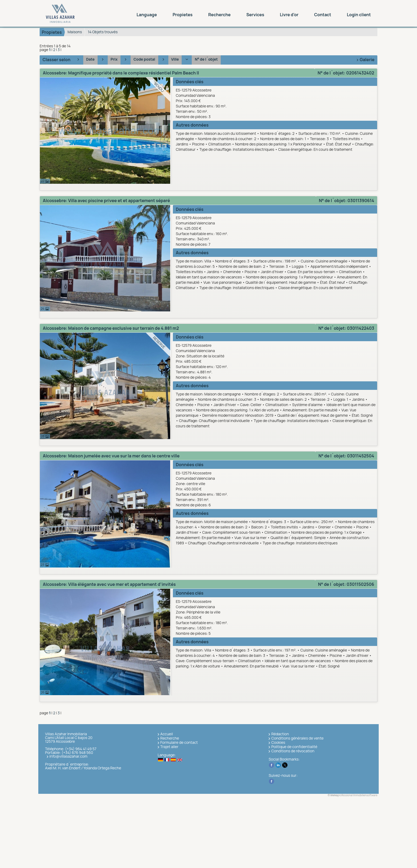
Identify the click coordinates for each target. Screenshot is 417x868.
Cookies (278, 742)
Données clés (190, 82)
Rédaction (280, 734)
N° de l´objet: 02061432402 (346, 73)
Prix (114, 59)
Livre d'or (289, 15)
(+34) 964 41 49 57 (81, 749)
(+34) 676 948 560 (77, 752)
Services (255, 15)
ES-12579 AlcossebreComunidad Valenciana (276, 103)
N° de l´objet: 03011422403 (346, 328)
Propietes (183, 15)
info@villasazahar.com (68, 756)
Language (147, 15)
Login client (359, 15)
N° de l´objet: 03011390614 (347, 201)
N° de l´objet (206, 59)
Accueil (167, 734)
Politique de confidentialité (294, 747)
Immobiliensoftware (365, 795)
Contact (323, 15)
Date (90, 59)
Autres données (192, 125)
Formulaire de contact (179, 742)
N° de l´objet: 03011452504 (346, 456)
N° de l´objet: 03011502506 (346, 584)
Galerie (367, 60)
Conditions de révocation (293, 751)
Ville (175, 59)
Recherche (219, 15)
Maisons (75, 32)
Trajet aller (169, 747)
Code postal (144, 59)
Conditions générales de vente (297, 738)
